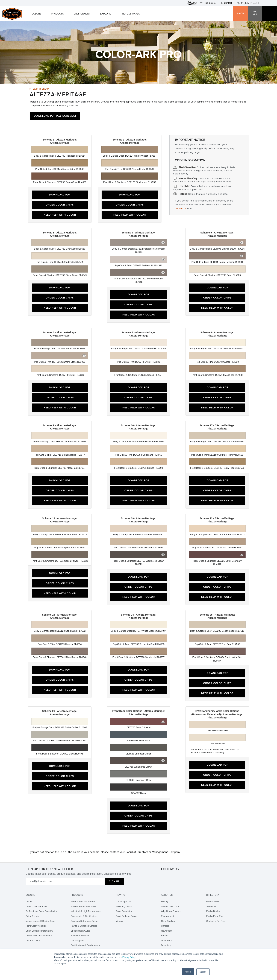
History (165, 901)
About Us (167, 895)
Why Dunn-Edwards (171, 911)
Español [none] (255, 3)
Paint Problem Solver (127, 916)
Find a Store (213, 901)
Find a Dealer (213, 911)
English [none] (245, 3)
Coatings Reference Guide (84, 921)
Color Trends (32, 916)
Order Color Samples (36, 906)
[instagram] (163, 875)
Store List (211, 906)
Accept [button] (188, 972)
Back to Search (41, 89)
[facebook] (171, 875)
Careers (165, 926)
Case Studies (168, 921)
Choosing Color (124, 901)
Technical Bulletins (80, 936)
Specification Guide (80, 931)
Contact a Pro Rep (216, 921)
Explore (106, 14)
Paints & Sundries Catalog (84, 926)
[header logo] (12, 14)
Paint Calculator (124, 911)
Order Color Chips (60, 205)
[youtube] (210, 875)
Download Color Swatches (39, 936)
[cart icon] (255, 14)
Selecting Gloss (124, 906)
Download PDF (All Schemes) (55, 116)
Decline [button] (203, 972)
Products (57, 14)
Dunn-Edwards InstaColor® (39, 931)
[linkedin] (202, 875)
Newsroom (167, 931)
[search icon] (226, 14)
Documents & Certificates (83, 916)
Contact (226, 3)
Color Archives (33, 940)
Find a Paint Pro (214, 916)
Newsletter (167, 940)
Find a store (208, 3)
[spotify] (195, 875)
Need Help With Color (60, 215)
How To (120, 895)
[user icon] (212, 14)
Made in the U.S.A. (171, 906)
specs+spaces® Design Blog (40, 921)
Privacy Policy (129, 957)
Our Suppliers (78, 940)
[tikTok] (187, 875)
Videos (119, 921)
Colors (36, 14)
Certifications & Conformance (85, 945)
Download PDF (60, 195)
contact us (181, 208)
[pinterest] (179, 875)
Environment (82, 14)
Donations (166, 945)
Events (165, 936)
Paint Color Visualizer (36, 926)
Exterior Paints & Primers (83, 906)
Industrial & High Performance (86, 911)
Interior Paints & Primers (83, 901)
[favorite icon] (199, 14)
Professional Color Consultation (42, 911)
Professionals (130, 14)
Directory (213, 895)
